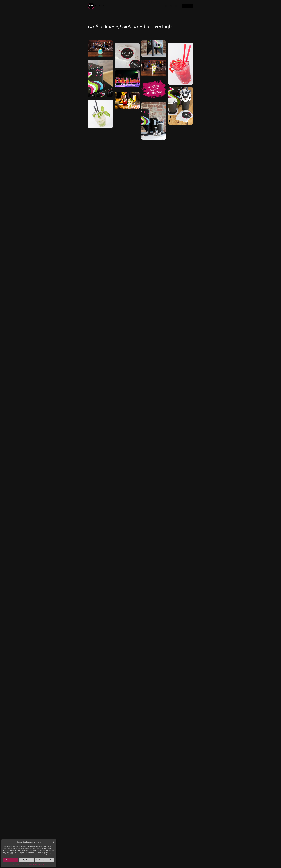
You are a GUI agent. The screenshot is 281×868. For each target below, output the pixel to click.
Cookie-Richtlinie (18, 864)
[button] (53, 842)
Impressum (42, 864)
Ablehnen (26, 860)
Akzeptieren (11, 860)
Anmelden (188, 6)
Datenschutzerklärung (31, 864)
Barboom (99, 6)
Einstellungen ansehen (45, 860)
